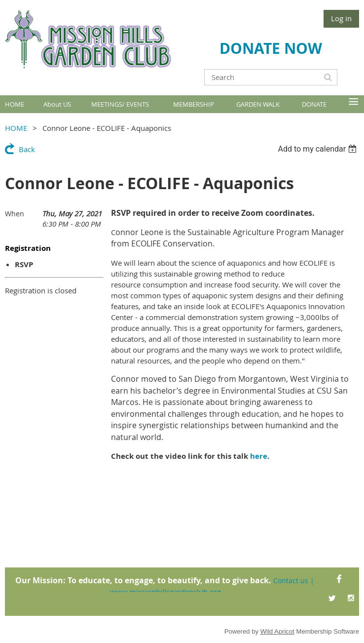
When (15, 214)
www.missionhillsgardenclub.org (165, 592)
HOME (16, 128)
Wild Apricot (277, 631)
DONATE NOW (271, 48)
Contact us (291, 581)
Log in (341, 18)
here (259, 456)
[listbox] (318, 149)
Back (27, 149)
